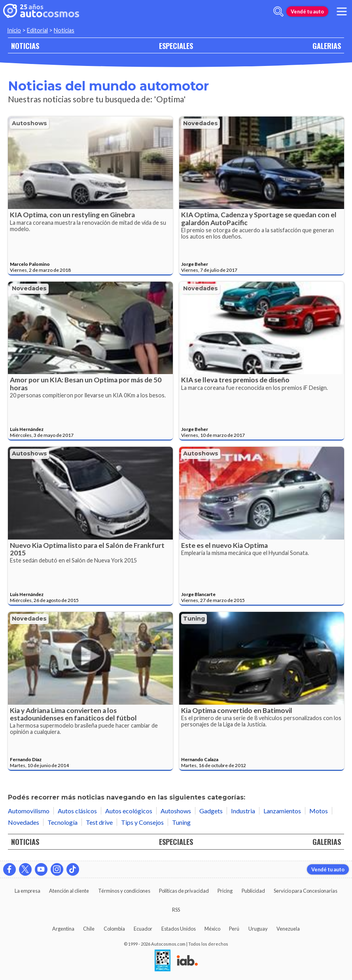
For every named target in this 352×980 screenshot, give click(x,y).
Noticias (64, 30)
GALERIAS (327, 46)
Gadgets (211, 811)
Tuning (194, 619)
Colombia (114, 929)
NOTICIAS (25, 46)
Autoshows (29, 123)
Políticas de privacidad (184, 891)
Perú (234, 929)
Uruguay (258, 929)
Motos (319, 811)
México (212, 929)
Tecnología (62, 822)
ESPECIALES (176, 46)
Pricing (225, 891)
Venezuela (288, 929)
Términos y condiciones (124, 891)
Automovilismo (29, 811)
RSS (176, 910)
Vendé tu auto (307, 11)
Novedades (201, 123)
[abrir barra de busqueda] (278, 11)
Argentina (63, 929)
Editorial (37, 30)
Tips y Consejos (142, 822)
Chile (89, 929)
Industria (243, 811)
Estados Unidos (179, 929)
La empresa (27, 891)
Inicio (14, 30)
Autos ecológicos (129, 811)
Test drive (99, 822)
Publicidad (253, 891)
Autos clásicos (77, 811)
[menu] (342, 11)
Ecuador (143, 929)
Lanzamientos (282, 811)
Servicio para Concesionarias (306, 891)
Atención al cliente (69, 891)
